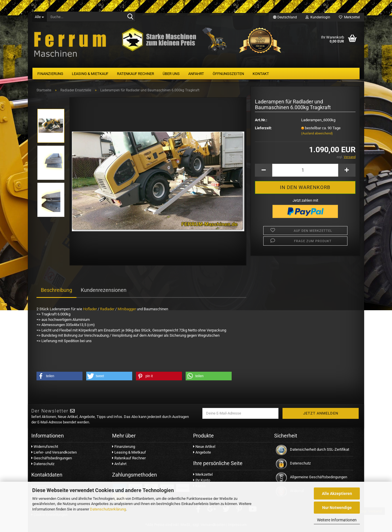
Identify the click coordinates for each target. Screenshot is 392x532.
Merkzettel (349, 17)
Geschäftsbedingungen (52, 458)
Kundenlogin (318, 17)
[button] (59, 376)
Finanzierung (50, 74)
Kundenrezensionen (104, 290)
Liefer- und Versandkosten (54, 452)
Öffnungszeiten (228, 74)
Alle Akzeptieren (337, 494)
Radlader (107, 309)
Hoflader (90, 309)
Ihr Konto (202, 480)
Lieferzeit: (263, 128)
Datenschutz (43, 464)
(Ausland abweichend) (317, 133)
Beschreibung (56, 290)
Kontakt (261, 74)
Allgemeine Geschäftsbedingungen (319, 477)
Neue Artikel (204, 447)
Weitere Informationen (337, 520)
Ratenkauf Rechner (136, 74)
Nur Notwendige (337, 508)
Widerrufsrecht (45, 447)
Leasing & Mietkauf (90, 74)
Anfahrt (196, 74)
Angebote (202, 452)
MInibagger (127, 309)
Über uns (171, 74)
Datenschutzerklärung (108, 509)
